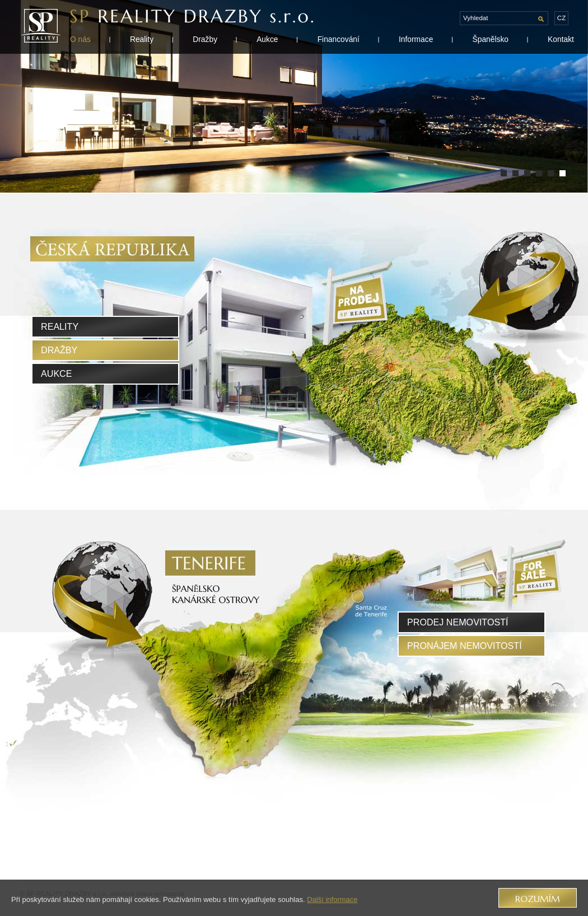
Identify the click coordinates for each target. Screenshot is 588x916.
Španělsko (490, 39)
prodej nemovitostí (458, 622)
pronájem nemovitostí (465, 646)
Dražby (205, 39)
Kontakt (561, 39)
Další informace (332, 899)
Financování (339, 39)
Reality (142, 39)
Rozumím (538, 899)
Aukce (267, 39)
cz (561, 18)
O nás (80, 39)
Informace (416, 39)
